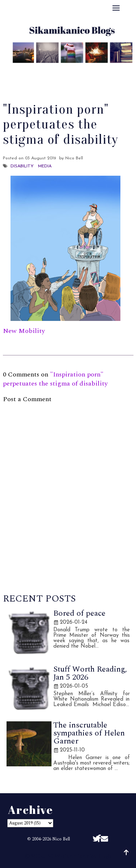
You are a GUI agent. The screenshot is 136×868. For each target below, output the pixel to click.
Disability (22, 166)
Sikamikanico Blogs (86, 856)
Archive (104, 70)
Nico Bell (61, 839)
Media (45, 166)
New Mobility (24, 331)
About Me (36, 70)
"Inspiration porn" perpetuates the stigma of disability (55, 379)
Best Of (71, 70)
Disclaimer (68, 79)
